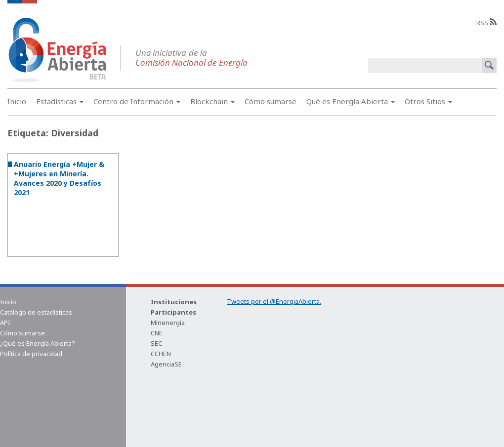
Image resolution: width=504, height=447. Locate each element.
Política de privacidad (31, 354)
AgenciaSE (166, 364)
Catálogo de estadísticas (36, 312)
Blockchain (212, 101)
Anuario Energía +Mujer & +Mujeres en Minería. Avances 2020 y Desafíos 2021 (59, 178)
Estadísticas (60, 101)
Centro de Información (137, 101)
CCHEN (161, 354)
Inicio (17, 101)
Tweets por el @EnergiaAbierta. (274, 301)
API (5, 323)
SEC (156, 343)
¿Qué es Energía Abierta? (38, 343)
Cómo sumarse (271, 101)
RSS (486, 23)
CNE (157, 333)
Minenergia (168, 323)
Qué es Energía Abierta (351, 101)
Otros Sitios (428, 101)
